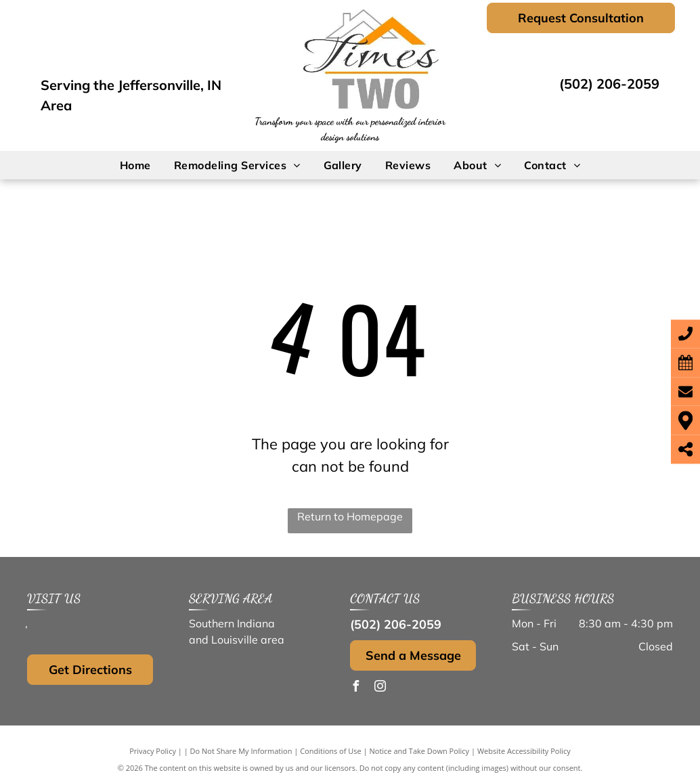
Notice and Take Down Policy (420, 751)
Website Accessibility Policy (524, 751)
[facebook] (355, 688)
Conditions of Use (331, 751)
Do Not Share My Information (241, 751)
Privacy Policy (153, 751)
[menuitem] (135, 165)
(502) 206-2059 (609, 84)
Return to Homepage (350, 516)
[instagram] (380, 688)
